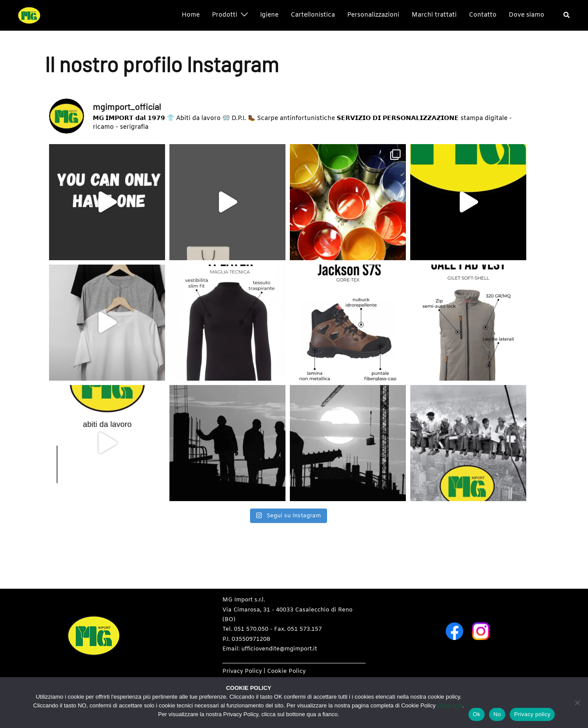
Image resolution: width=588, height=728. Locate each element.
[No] (577, 703)
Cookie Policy (286, 671)
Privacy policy (532, 714)
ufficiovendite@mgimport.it (279, 649)
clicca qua (450, 705)
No (497, 714)
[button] (567, 15)
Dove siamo (526, 15)
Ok (477, 714)
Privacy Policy (242, 671)
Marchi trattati (434, 15)
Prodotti (225, 15)
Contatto (483, 15)
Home (191, 15)
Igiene (269, 15)
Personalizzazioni (373, 15)
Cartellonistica (313, 15)
